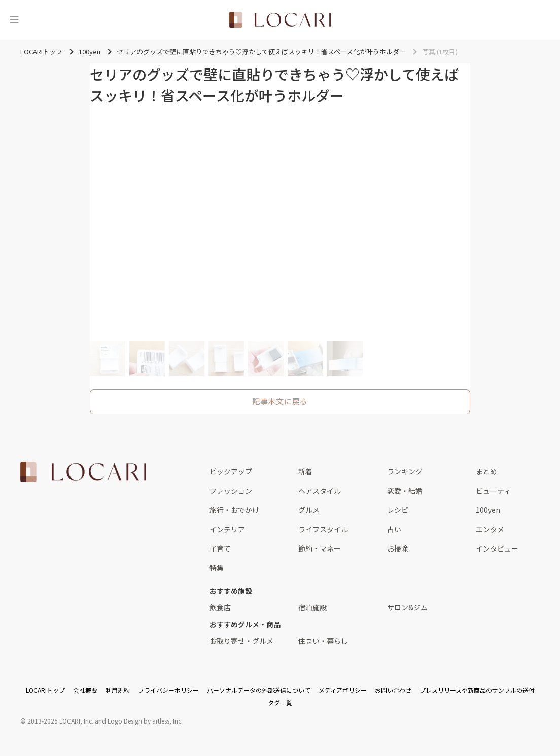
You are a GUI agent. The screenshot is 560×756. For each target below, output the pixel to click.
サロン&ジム (407, 607)
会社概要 (85, 690)
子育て (220, 548)
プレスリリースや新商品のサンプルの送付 (477, 690)
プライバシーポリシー (168, 690)
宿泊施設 (312, 607)
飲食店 (220, 607)
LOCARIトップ (45, 690)
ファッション (231, 491)
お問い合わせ (393, 690)
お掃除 (398, 548)
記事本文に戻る (280, 401)
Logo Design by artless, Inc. (145, 721)
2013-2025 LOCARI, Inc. (60, 721)
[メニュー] (14, 20)
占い (394, 529)
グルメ (309, 510)
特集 (217, 568)
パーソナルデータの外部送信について (259, 690)
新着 (305, 471)
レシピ (398, 510)
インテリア (227, 529)
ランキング (405, 471)
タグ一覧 (280, 702)
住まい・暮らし (323, 641)
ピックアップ (231, 471)
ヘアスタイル (320, 491)
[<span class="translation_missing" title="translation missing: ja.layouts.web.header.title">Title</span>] (280, 20)
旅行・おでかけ (234, 510)
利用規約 (118, 690)
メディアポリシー (343, 690)
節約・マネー (320, 548)
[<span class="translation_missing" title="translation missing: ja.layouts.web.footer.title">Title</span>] (83, 472)
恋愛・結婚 (405, 491)
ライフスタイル (323, 529)
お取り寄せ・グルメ (241, 641)
